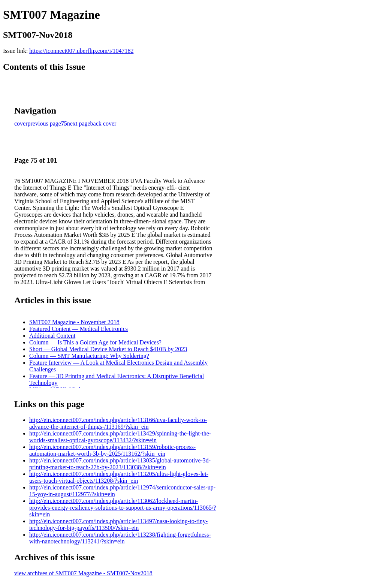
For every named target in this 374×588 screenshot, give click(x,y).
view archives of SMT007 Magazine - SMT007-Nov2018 (83, 573)
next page (79, 123)
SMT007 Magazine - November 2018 (74, 322)
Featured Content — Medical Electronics (79, 329)
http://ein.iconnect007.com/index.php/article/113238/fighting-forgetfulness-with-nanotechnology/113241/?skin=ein (120, 538)
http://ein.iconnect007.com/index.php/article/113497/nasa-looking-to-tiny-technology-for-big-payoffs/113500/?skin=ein (118, 524)
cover (21, 123)
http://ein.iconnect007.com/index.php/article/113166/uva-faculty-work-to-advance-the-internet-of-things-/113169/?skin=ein (118, 423)
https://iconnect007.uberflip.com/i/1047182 (81, 51)
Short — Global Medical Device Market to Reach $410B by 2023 (108, 349)
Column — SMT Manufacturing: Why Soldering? (89, 356)
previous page (44, 123)
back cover (103, 123)
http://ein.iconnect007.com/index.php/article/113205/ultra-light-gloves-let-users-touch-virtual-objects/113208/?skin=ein (119, 477)
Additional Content (52, 336)
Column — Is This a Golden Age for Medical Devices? (95, 342)
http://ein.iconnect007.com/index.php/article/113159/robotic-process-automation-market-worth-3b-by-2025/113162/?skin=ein (112, 450)
